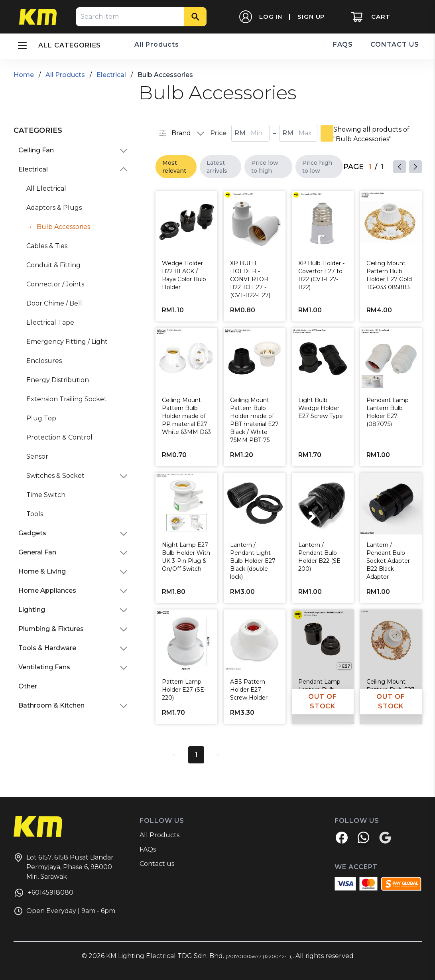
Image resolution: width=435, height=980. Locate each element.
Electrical (111, 75)
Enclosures (44, 361)
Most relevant (174, 167)
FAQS (343, 44)
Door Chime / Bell (54, 303)
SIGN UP (311, 17)
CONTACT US (395, 44)
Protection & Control (59, 437)
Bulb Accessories (63, 227)
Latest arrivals (217, 167)
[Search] (195, 17)
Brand (175, 133)
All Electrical (46, 188)
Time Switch (46, 495)
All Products (157, 44)
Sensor (37, 456)
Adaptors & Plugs (54, 208)
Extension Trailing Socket (67, 399)
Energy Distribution (58, 380)
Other (28, 686)
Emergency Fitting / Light (67, 342)
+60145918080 (43, 894)
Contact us (157, 864)
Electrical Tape (50, 322)
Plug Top (41, 418)
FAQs (148, 849)
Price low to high (265, 167)
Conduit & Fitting (53, 265)
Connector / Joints (55, 284)
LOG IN (271, 17)
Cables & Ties (47, 246)
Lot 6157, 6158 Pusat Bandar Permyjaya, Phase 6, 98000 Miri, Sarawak (64, 867)
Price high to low (317, 167)
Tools (35, 514)
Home (24, 75)
